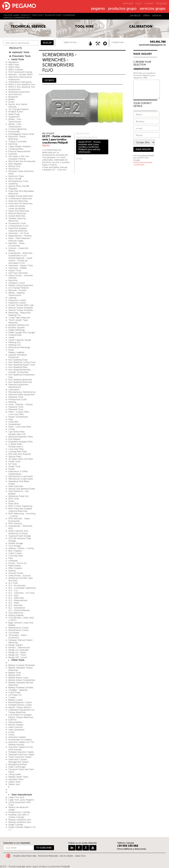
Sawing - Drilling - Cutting (21, 548)
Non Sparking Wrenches (20, 380)
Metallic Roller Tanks (18, 777)
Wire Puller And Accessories (22, 161)
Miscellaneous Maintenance (22, 392)
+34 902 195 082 (128, 846)
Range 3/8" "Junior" (18, 657)
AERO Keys (14, 65)
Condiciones (139, 165)
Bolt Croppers (15, 551)
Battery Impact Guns (18, 678)
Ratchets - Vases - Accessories (17, 244)
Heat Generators (16, 730)
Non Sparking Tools (18, 360)
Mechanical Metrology (19, 347)
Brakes (12, 99)
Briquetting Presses (18, 764)
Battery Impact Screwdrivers (22, 680)
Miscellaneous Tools (18, 181)
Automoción (15, 89)
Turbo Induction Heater (20, 757)
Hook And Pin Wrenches (20, 203)
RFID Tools (14, 499)
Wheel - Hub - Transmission (15, 120)
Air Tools (13, 464)
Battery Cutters (16, 700)
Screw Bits (13, 422)
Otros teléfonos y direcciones (132, 849)
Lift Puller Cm (15, 695)
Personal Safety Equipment (22, 394)
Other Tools (18, 660)
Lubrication (14, 390)
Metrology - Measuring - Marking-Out (20, 314)
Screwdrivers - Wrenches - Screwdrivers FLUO (21, 254)
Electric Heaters (16, 725)
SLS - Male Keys (16, 598)
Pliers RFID (14, 504)
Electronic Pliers (16, 176)
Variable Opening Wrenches (17, 220)
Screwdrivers (14, 424)
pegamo (98, 9)
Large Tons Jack (16, 797)
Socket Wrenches (17, 216)
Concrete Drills (16, 556)
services (157, 15)
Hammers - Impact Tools (21, 265)
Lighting (12, 298)
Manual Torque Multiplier (21, 308)
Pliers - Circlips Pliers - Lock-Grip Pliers (19, 413)
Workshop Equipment (19, 92)
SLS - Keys (13, 595)
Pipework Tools (16, 397)
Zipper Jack (14, 784)
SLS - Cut (13, 590)
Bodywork (13, 97)
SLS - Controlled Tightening (22, 588)
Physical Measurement (19, 151)
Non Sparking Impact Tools (22, 365)
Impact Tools (15, 270)
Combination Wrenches (20, 199)
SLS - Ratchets (15, 605)
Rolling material (16, 615)
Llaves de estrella (17, 206)
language (162, 3)
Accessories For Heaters (20, 740)
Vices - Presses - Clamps (21, 404)
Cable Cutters (15, 553)
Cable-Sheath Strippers (20, 146)
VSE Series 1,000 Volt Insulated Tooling (19, 158)
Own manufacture (22, 795)
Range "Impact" (16, 645)
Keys (11, 419)
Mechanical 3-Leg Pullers (21, 479)
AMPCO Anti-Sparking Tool (22, 84)
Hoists (11, 732)
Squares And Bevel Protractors (17, 356)
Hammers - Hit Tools (19, 233)
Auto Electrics (15, 94)
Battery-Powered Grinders (21, 688)
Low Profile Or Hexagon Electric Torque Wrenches (21, 716)
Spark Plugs (14, 114)
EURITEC (13, 720)
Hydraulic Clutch (17, 283)
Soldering (13, 184)
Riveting (12, 402)
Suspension (14, 117)
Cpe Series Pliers (17, 432)
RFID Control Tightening (20, 506)
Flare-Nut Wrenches (18, 201)
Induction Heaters (17, 737)
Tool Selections (16, 613)
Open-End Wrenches (19, 211)
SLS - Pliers (14, 603)
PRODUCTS (16, 48)
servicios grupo (152, 9)
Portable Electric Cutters (20, 705)
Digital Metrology (17, 330)
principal (128, 3)
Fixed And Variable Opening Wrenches (18, 230)
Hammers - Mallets (18, 268)
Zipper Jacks (15, 782)
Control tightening (17, 129)
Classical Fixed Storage (20, 536)
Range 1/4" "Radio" (17, 652)
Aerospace (14, 62)
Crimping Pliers (16, 149)
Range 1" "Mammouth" (19, 647)
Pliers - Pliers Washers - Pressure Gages (20, 239)
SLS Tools (13, 583)
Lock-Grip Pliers (16, 449)
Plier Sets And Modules (20, 454)
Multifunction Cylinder (19, 812)
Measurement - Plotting (20, 236)
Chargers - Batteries (18, 690)
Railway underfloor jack (20, 820)
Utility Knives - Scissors (19, 576)
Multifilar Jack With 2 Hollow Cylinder (19, 816)
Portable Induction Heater (21, 752)
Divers (11, 102)
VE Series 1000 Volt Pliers (21, 459)
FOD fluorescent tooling (20, 72)
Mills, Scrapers (15, 568)
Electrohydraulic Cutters (20, 702)
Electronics (14, 169)
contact (149, 3)
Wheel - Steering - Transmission (17, 294)
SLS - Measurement (18, 600)
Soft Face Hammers (18, 273)
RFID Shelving (15, 523)
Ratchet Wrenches (17, 213)
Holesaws (13, 561)
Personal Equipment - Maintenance (19, 386)
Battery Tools (15, 673)
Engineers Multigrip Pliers (21, 442)
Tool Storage (15, 546)
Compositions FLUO (18, 226)
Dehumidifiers (15, 722)
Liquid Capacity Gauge (20, 340)
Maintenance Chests (18, 628)
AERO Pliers (14, 67)
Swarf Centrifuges (17, 767)
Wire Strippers (15, 164)
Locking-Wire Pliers (18, 452)
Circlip (12, 429)
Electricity (13, 144)
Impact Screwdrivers (18, 417)
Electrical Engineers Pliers (21, 437)
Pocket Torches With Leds (21, 305)
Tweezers (13, 189)
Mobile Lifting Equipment (21, 285)
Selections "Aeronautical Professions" (20, 78)
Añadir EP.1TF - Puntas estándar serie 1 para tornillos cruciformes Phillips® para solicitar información (89, 147)
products (135, 15)
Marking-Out (15, 342)
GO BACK (49, 80)
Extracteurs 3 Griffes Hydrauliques (18, 473)
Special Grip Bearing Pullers (22, 489)
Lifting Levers (15, 774)
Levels (11, 337)
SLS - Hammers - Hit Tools (21, 593)
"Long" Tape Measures (19, 318)
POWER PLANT (16, 112)
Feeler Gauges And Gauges (22, 332)
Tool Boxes (14, 633)
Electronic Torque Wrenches (17, 138)
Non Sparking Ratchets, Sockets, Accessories (20, 371)
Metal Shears (15, 566)
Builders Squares (17, 328)
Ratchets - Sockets (17, 290)
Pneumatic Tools (21, 56)
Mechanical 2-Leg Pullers (21, 476)
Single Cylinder (16, 825)
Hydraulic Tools (21, 52)
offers (146, 15)
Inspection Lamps (17, 300)
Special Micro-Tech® (19, 186)
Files (11, 558)
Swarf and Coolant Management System (19, 761)
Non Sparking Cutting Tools (22, 362)
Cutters (12, 697)
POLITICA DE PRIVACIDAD (48, 856)
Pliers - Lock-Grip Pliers (20, 427)
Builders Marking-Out (19, 325)
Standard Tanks (16, 779)
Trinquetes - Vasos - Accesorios (18, 636)
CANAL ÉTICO (80, 856)
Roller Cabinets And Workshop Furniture (18, 532)
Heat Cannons (16, 727)
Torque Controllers (18, 141)
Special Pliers (15, 456)
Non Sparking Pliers (18, 367)
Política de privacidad (143, 162)
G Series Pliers (15, 444)
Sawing (12, 571)
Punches (13, 154)
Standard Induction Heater (21, 754)
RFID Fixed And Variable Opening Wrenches (20, 510)
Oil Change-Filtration (19, 109)
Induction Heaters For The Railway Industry (21, 743)
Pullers (12, 469)
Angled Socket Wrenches (21, 196)
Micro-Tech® (15, 179)
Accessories (14, 132)
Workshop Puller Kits (18, 496)
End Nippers (14, 439)
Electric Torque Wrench (20, 707)
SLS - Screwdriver (17, 608)
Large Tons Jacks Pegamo (21, 800)
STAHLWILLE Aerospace (20, 82)
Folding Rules (15, 335)
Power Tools (14, 461)
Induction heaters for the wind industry (21, 748)
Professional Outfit (17, 399)
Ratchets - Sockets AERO (21, 74)
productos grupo (122, 9)
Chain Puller (14, 692)
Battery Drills (14, 675)
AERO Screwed (16, 70)
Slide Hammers (16, 486)
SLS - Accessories (17, 585)
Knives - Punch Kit (17, 563)
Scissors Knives (16, 573)
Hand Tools (18, 59)
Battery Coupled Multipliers (22, 665)
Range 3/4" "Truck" (17, 655)
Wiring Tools (14, 166)
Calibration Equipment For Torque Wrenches (21, 711)
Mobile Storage (16, 543)
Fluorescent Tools (17, 223)
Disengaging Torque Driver (21, 134)
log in (139, 3)
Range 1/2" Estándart (18, 650)
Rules (11, 350)
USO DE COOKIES (66, 856)
